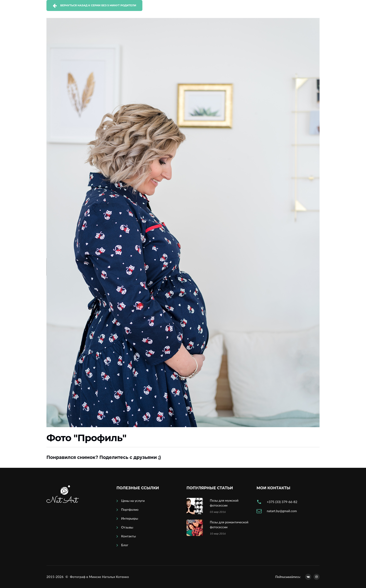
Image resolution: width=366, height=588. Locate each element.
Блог (125, 545)
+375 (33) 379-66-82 (282, 502)
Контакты (128, 536)
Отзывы (127, 527)
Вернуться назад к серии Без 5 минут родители (98, 5)
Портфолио (130, 509)
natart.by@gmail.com (282, 511)
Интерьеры (130, 518)
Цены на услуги (133, 501)
